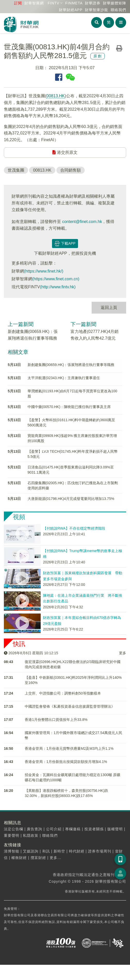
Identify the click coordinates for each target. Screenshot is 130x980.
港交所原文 (65, 152)
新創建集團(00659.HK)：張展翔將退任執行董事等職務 (71, 365)
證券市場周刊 (100, 851)
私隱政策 (31, 835)
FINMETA (74, 3)
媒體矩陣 (115, 3)
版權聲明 (115, 829)
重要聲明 (12, 835)
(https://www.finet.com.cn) (56, 279)
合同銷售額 (71, 170)
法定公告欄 (14, 829)
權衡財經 (19, 858)
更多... (55, 858)
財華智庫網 (34, 3)
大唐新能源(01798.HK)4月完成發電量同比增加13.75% (71, 499)
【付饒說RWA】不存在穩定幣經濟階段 (74, 528)
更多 (123, 653)
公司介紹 (54, 829)
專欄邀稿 (73, 829)
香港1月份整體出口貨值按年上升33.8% (56, 720)
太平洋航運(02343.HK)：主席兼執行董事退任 (64, 378)
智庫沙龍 (97, 10)
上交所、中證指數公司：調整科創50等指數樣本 (63, 693)
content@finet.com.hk (82, 222)
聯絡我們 (118, 10)
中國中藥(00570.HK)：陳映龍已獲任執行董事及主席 (69, 407)
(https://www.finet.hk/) (44, 271)
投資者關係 (94, 829)
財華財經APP (71, 10)
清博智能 (12, 851)
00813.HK (55, 96)
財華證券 (93, 3)
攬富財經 (38, 858)
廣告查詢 (34, 829)
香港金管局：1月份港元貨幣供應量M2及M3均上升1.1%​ (69, 748)
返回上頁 (109, 308)
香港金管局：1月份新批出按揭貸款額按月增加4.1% (66, 762)
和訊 (46, 851)
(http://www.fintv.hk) (58, 287)
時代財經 (77, 851)
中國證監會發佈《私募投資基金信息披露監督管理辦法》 (70, 706)
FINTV (53, 3)
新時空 (59, 851)
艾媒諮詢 (31, 851)
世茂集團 (16, 170)
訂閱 (18, 3)
